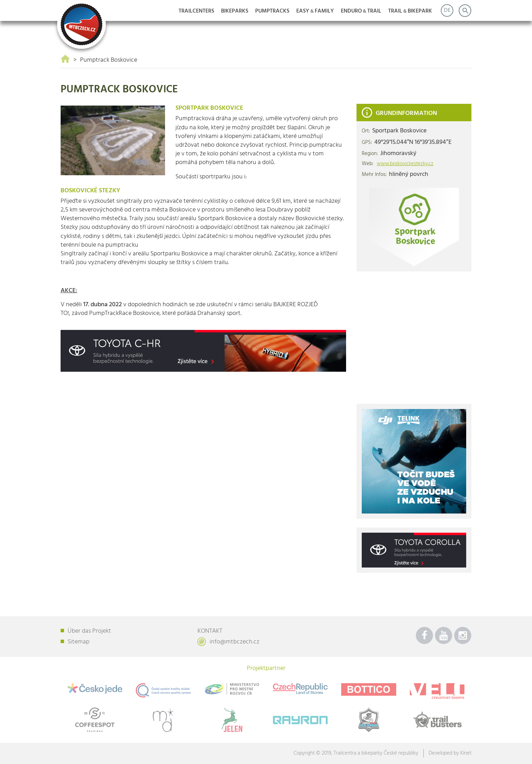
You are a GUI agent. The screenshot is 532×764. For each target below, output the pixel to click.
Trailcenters (196, 11)
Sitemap (79, 642)
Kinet (466, 753)
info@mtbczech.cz (234, 642)
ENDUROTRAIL (361, 11)
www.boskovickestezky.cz (405, 164)
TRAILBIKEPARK (410, 11)
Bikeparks (235, 11)
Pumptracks (272, 11)
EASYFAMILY (315, 11)
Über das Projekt (89, 631)
